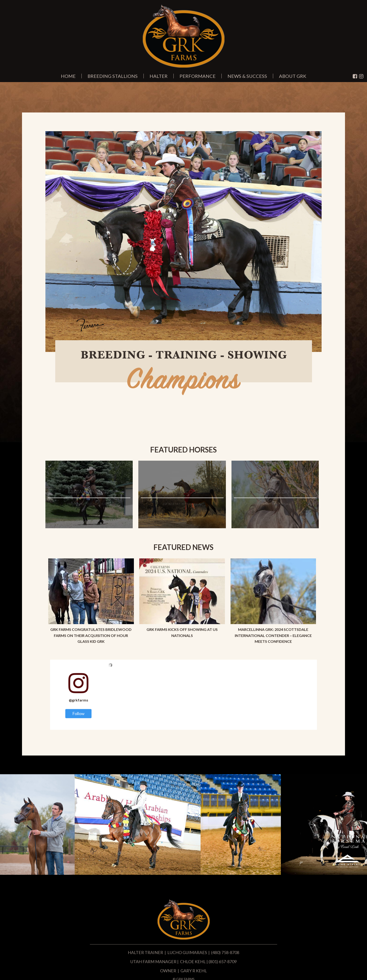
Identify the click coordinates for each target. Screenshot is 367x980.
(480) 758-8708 (225, 952)
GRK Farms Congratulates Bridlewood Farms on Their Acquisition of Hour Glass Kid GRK (91, 635)
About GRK (293, 76)
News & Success (247, 76)
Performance (198, 76)
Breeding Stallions (113, 76)
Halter (159, 76)
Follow (78, 713)
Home (68, 76)
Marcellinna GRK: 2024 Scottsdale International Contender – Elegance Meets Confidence (273, 635)
